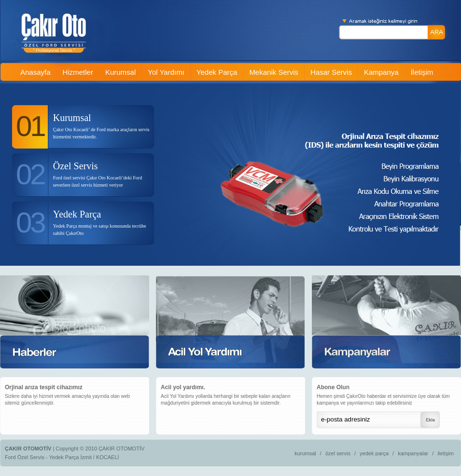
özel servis (338, 453)
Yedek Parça (217, 72)
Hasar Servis (331, 72)
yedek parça (374, 453)
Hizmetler (78, 72)
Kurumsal (120, 72)
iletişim (446, 453)
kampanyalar (413, 453)
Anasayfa (35, 72)
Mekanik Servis (274, 72)
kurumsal (305, 453)
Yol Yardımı (166, 72)
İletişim (422, 72)
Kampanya (381, 72)
